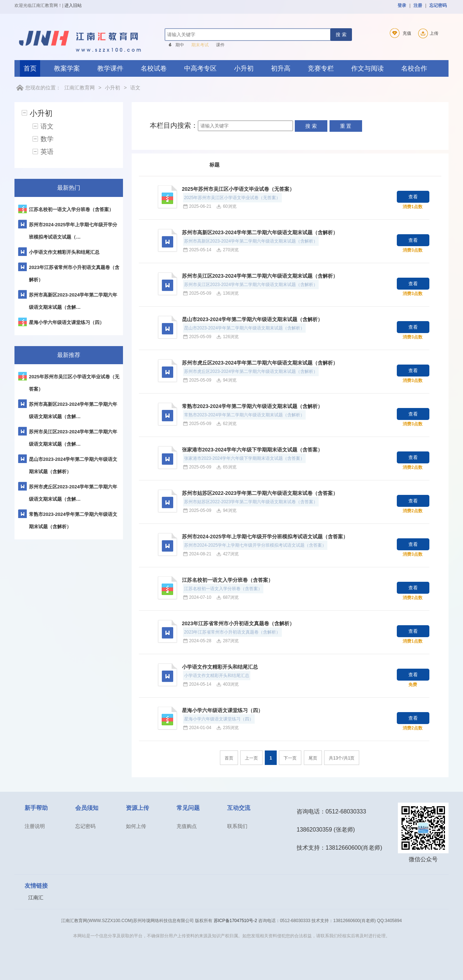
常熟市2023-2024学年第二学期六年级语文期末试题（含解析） (252, 406)
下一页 (290, 758)
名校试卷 (154, 68)
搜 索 (341, 35)
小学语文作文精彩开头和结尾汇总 (220, 667)
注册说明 (35, 826)
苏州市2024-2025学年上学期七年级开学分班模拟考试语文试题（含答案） (265, 537)
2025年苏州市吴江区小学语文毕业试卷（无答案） (238, 189)
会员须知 (87, 808)
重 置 (346, 126)
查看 (413, 197)
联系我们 (237, 826)
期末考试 (200, 45)
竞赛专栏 (321, 68)
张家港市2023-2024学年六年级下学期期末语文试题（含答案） (252, 450)
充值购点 (187, 826)
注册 (418, 5)
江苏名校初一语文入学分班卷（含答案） (228, 580)
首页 (30, 68)
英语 (47, 152)
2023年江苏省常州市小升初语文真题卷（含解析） (238, 623)
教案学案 (67, 68)
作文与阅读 (368, 68)
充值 (399, 33)
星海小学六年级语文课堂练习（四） (222, 710)
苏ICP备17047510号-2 (235, 921)
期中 (180, 45)
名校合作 (414, 68)
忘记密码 (438, 5)
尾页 (313, 758)
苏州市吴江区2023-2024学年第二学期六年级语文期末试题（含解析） (260, 276)
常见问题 (188, 808)
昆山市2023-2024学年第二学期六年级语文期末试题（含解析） (252, 319)
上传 (427, 33)
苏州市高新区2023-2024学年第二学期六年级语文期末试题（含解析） (260, 232)
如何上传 (136, 826)
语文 (135, 88)
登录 (402, 5)
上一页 (251, 758)
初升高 (281, 68)
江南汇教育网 (80, 88)
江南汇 (36, 897)
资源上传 (137, 808)
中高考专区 (200, 68)
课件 (220, 45)
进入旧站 (73, 5)
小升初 (244, 68)
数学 (47, 139)
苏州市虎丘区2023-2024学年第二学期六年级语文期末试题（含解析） (260, 363)
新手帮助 (36, 808)
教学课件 (110, 68)
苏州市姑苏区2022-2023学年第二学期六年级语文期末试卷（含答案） (260, 493)
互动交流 (239, 808)
